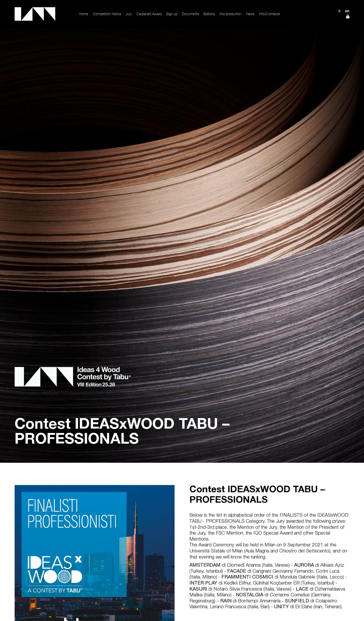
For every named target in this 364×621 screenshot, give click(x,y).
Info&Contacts (270, 14)
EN (347, 11)
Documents (190, 14)
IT (339, 11)
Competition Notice (107, 14)
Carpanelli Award (149, 14)
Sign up (172, 14)
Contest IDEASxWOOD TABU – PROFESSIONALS (257, 495)
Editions (209, 14)
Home (84, 14)
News (250, 14)
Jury (129, 14)
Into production (231, 14)
